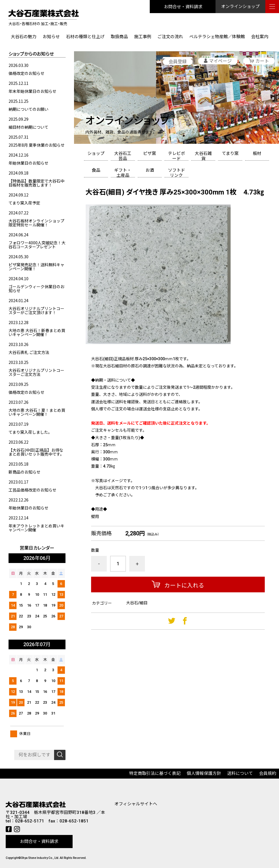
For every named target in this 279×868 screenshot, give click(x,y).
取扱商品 (119, 37)
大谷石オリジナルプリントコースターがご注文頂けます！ (36, 310)
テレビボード (177, 156)
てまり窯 (230, 153)
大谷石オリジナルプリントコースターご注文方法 (36, 372)
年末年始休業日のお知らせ (32, 91)
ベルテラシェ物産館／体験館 (217, 37)
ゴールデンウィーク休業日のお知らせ (36, 288)
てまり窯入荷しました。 (30, 432)
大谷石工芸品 (123, 156)
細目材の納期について (28, 127)
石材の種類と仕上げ (85, 37)
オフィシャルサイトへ (136, 804)
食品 (96, 170)
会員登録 (178, 62)
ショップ (96, 153)
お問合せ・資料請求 (183, 6)
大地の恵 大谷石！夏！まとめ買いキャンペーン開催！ (37, 412)
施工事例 (143, 37)
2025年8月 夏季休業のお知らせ (37, 145)
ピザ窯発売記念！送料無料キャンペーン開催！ (36, 267)
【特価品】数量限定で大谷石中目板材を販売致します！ (36, 183)
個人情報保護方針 (204, 773)
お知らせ (51, 37)
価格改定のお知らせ (26, 73)
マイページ (220, 61)
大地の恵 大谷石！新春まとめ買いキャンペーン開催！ (37, 332)
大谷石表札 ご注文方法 (29, 352)
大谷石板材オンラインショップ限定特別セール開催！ (36, 223)
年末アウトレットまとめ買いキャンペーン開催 (36, 528)
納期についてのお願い (28, 109)
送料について (240, 773)
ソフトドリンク (177, 173)
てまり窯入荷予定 (24, 203)
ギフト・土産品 (123, 173)
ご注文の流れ (170, 37)
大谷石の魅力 (24, 37)
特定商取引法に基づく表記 (155, 773)
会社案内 (260, 37)
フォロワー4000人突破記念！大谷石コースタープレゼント (37, 245)
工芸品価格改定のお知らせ (32, 490)
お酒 (150, 170)
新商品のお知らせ (24, 472)
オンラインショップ (240, 7)
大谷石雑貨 (203, 156)
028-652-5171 (30, 821)
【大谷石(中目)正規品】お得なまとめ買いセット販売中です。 (36, 452)
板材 (257, 153)
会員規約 (268, 773)
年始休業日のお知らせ (28, 163)
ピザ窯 (150, 153)
